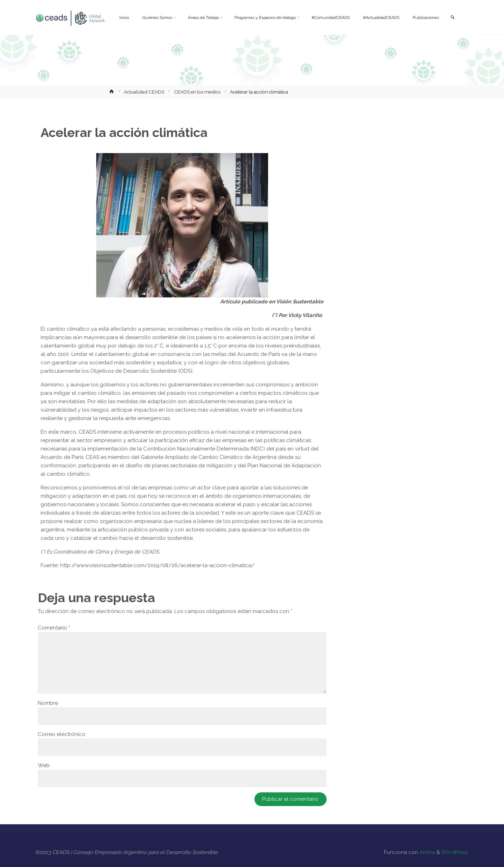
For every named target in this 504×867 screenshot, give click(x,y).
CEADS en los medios (197, 92)
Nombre (48, 703)
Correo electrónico (62, 734)
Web (44, 765)
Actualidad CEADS (144, 92)
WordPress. (455, 852)
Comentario (54, 628)
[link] (452, 18)
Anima (427, 852)
